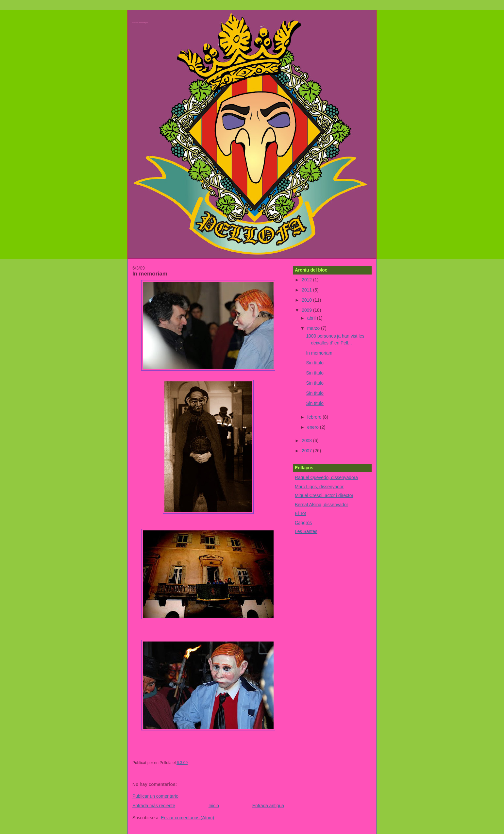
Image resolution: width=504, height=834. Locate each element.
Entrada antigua (268, 806)
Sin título (315, 363)
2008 (307, 441)
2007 (307, 451)
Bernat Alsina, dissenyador (321, 505)
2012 (307, 280)
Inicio (214, 806)
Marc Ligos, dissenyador (319, 487)
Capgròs (303, 523)
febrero (315, 417)
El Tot (300, 514)
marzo (314, 328)
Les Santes (306, 532)
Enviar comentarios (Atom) (187, 818)
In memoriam (150, 274)
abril (312, 318)
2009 (307, 310)
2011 (307, 290)
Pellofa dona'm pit (140, 23)
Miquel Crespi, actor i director (324, 496)
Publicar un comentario (155, 796)
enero (314, 427)
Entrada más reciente (154, 806)
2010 (307, 300)
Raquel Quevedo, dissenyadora (326, 478)
